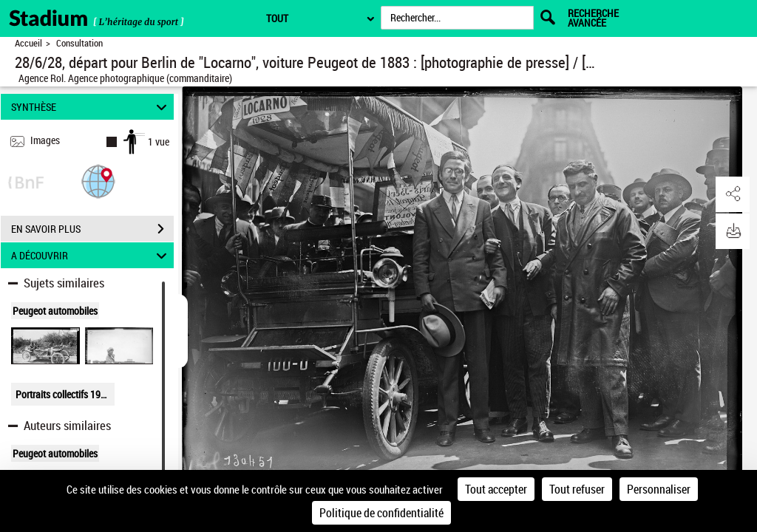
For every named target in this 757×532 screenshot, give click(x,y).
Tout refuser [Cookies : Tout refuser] (577, 489)
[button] (98, 181)
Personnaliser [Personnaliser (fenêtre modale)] (659, 489)
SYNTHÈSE (91, 107)
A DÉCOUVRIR (91, 255)
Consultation (79, 43)
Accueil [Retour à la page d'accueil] (28, 43)
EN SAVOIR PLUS (92, 229)
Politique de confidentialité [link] (381, 513)
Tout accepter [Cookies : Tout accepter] (496, 489)
